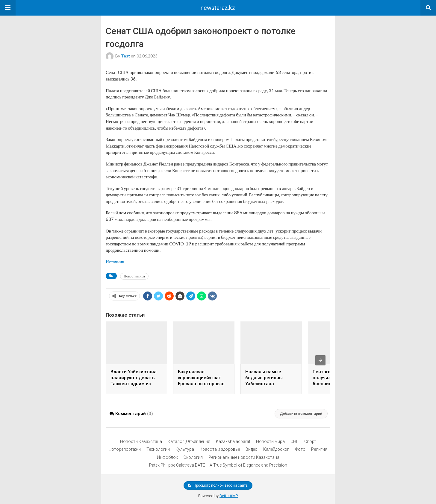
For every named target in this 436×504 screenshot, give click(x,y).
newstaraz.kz (218, 8)
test (125, 56)
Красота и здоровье (220, 449)
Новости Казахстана (141, 441)
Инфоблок (167, 457)
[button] (8, 8)
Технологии (158, 449)
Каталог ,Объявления (189, 441)
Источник (115, 262)
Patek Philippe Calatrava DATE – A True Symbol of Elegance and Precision (218, 465)
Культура (185, 449)
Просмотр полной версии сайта (218, 485)
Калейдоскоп (276, 449)
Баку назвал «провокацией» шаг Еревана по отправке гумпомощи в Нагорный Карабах (201, 384)
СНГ (295, 441)
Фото (300, 449)
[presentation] (320, 360)
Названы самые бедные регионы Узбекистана (264, 378)
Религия (319, 449)
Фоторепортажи (125, 449)
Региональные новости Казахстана (244, 457)
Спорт (310, 441)
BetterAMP (229, 496)
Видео (252, 449)
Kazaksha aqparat (233, 441)
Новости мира (134, 276)
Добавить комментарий (301, 414)
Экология (193, 457)
